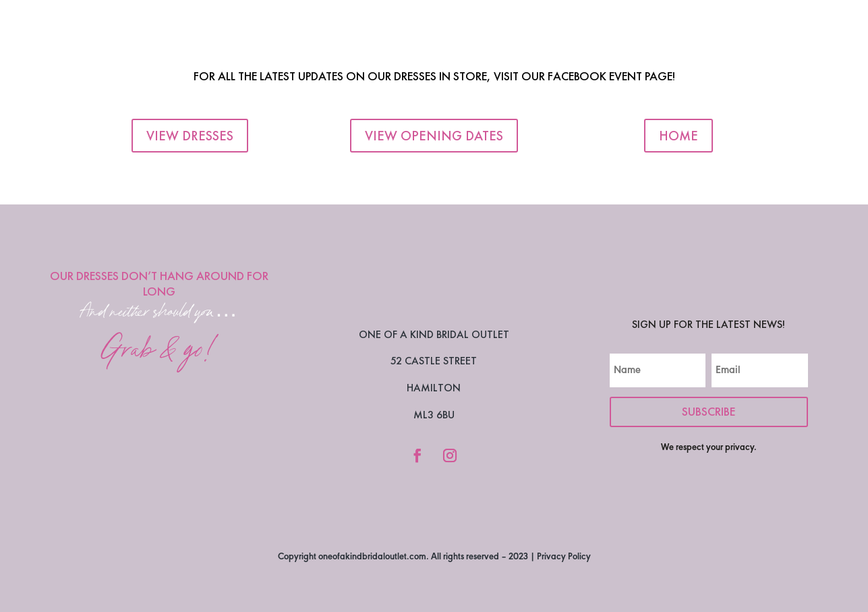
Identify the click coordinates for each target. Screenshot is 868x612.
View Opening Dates (434, 136)
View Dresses (190, 136)
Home (678, 136)
